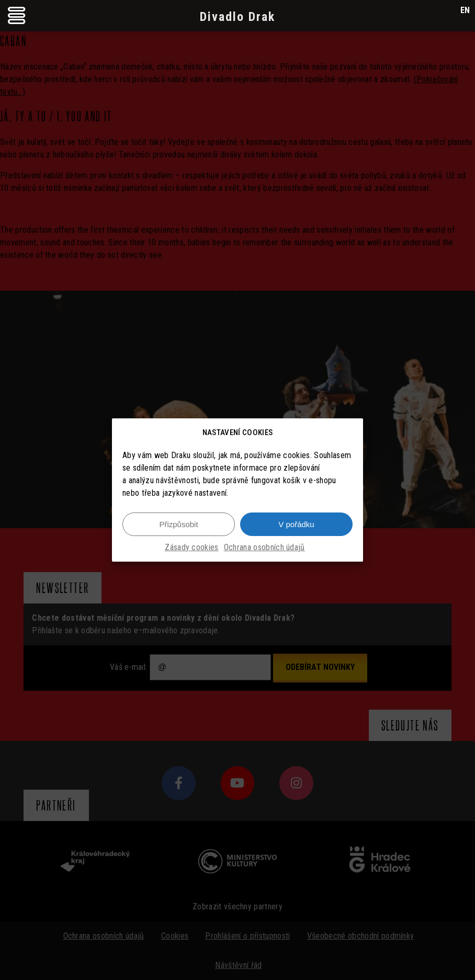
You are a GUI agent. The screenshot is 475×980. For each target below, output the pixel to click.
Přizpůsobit (178, 524)
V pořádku (296, 524)
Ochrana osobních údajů (264, 547)
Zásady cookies (191, 547)
